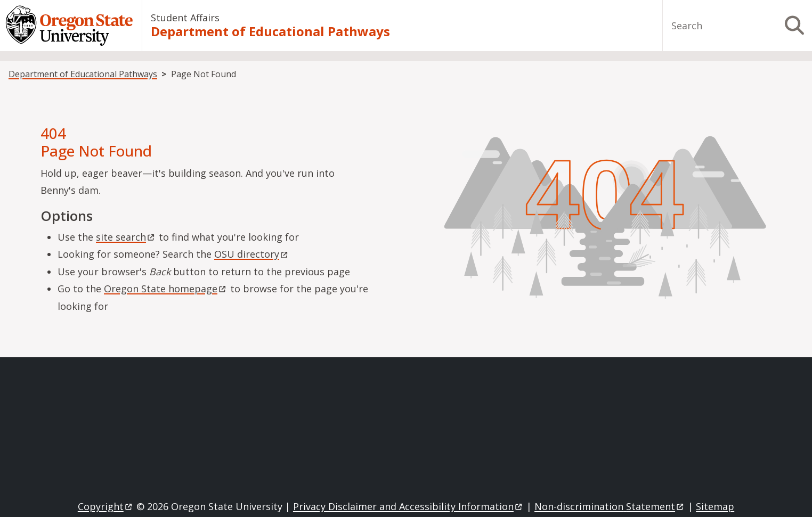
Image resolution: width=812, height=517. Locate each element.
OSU (252, 254)
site (126, 237)
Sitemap (715, 506)
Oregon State (166, 289)
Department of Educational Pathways (270, 31)
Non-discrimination (610, 506)
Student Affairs (185, 18)
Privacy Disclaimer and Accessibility (408, 506)
